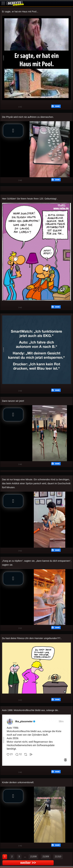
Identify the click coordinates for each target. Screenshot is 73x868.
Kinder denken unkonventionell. (18, 782)
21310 (58, 856)
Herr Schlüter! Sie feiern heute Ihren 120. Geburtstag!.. (30, 199)
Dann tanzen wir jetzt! (13, 401)
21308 (33, 856)
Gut (5, 107)
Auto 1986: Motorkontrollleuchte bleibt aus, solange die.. (31, 710)
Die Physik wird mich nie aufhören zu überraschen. (28, 117)
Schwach (13, 107)
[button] (13, 131)
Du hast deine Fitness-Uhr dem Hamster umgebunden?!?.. (32, 638)
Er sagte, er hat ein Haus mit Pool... (20, 12)
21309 (46, 856)
